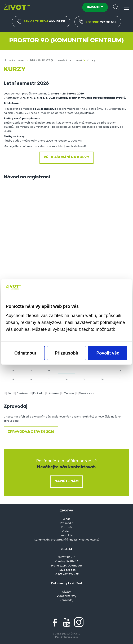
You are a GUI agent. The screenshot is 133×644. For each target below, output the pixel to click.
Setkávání (54, 393)
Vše (9, 393)
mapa (77, 566)
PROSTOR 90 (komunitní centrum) (56, 61)
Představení (22, 393)
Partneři (66, 527)
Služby (67, 592)
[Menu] (127, 7)
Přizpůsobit (66, 353)
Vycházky (69, 393)
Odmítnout (25, 353)
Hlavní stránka (14, 61)
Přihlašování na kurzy (67, 157)
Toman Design (71, 637)
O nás (66, 519)
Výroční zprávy (66, 596)
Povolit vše (108, 353)
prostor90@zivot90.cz (79, 113)
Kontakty (67, 536)
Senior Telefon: (41, 21)
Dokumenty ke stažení (66, 584)
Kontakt (67, 549)
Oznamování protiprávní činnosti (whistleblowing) (67, 540)
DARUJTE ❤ (95, 7)
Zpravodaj (66, 600)
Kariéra (67, 532)
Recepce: (98, 22)
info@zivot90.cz (68, 574)
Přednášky (38, 393)
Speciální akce (87, 393)
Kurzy (91, 60)
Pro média (67, 523)
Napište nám (67, 481)
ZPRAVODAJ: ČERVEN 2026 (31, 432)
